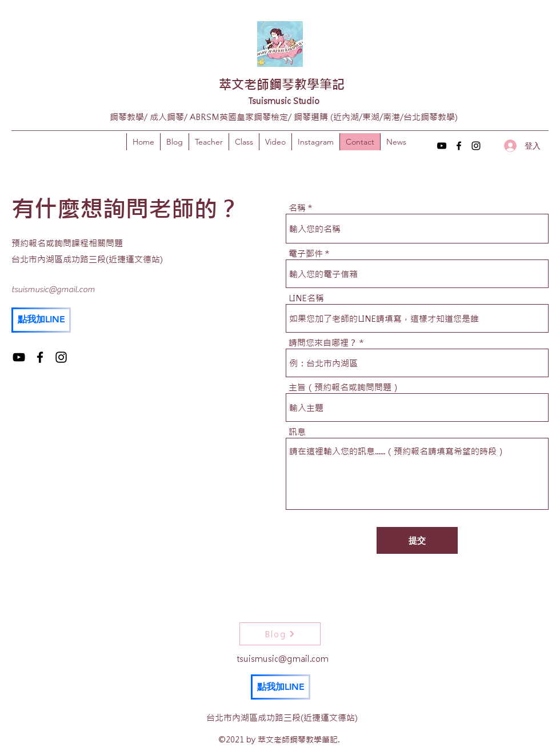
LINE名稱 (306, 298)
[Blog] (280, 634)
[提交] (417, 540)
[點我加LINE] (41, 320)
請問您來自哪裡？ (323, 343)
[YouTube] (442, 146)
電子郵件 (306, 253)
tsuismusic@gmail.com (53, 289)
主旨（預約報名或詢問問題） (344, 387)
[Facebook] (459, 146)
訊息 (297, 432)
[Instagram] (476, 146)
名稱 (297, 208)
